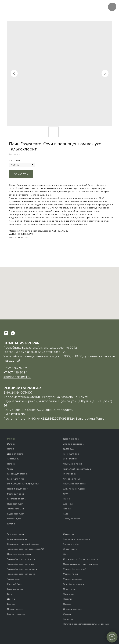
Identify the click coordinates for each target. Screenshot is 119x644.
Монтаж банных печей (75, 569)
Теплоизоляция (15, 509)
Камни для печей (16, 479)
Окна (10, 469)
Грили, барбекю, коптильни (77, 469)
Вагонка (11, 444)
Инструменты (70, 549)
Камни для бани (72, 454)
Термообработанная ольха (21, 564)
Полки (10, 449)
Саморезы (68, 534)
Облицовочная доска (74, 484)
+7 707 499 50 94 (15, 373)
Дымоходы (69, 449)
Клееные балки (15, 589)
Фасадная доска (71, 519)
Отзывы (67, 604)
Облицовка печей (72, 464)
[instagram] (6, 333)
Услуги (67, 554)
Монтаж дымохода (73, 579)
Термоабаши (14, 579)
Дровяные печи (71, 439)
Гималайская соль (16, 499)
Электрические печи (74, 444)
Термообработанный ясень (21, 559)
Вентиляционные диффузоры (23, 484)
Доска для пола (15, 454)
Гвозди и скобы (71, 544)
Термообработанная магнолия (23, 569)
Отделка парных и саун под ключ (80, 564)
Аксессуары (13, 459)
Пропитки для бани (18, 489)
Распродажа (69, 474)
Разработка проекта (73, 584)
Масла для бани (15, 494)
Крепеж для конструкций (76, 539)
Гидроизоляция (16, 514)
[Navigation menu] (112, 7)
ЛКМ (66, 494)
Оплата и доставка (73, 609)
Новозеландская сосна (19, 554)
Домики (11, 599)
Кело (66, 514)
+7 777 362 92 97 (15, 368)
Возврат (67, 614)
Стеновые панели (72, 479)
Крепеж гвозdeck (16, 614)
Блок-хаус (68, 504)
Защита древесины (17, 539)
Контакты (68, 619)
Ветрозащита (14, 519)
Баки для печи (71, 459)
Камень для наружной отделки (23, 544)
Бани (10, 594)
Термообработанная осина (21, 574)
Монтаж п (68, 574)
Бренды (11, 604)
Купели (11, 524)
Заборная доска (15, 534)
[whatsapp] (13, 333)
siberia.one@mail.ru (17, 377)
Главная (11, 439)
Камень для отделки (18, 474)
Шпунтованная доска (74, 489)
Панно (66, 499)
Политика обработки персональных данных (86, 624)
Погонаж (12, 464)
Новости (67, 599)
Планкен (68, 509)
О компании (70, 589)
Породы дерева (15, 609)
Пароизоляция (15, 504)
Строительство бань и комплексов (81, 559)
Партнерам (69, 594)
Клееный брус (15, 584)
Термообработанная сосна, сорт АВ (25, 549)
